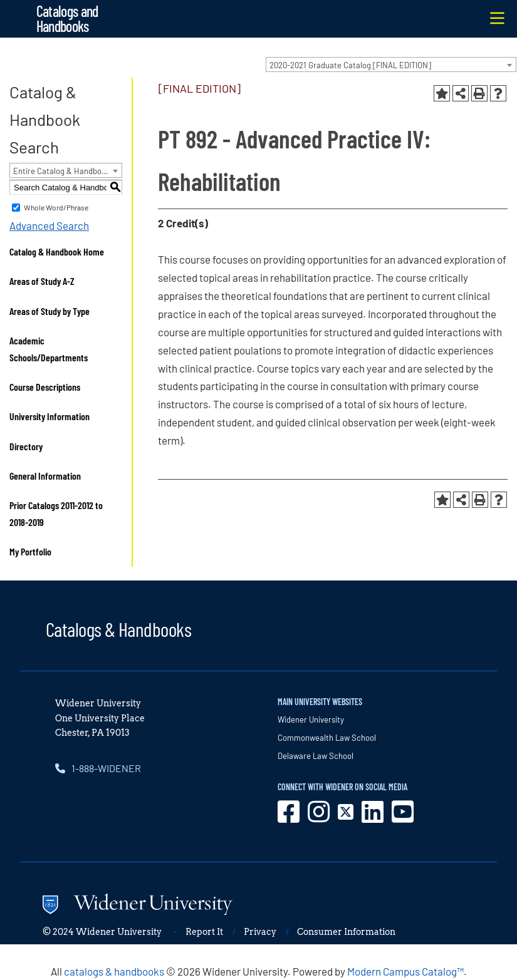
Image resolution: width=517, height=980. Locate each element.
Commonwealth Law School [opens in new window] (327, 738)
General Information (45, 476)
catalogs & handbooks (114, 971)
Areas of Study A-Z (42, 281)
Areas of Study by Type (50, 311)
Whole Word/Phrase (56, 207)
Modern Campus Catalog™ (405, 971)
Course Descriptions (45, 387)
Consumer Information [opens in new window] (346, 932)
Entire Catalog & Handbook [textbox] (62, 171)
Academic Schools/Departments (49, 349)
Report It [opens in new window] (204, 932)
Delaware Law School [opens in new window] (316, 756)
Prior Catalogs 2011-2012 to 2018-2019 (56, 513)
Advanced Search (49, 225)
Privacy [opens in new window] (260, 932)
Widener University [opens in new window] (311, 720)
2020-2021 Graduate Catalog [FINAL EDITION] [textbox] (350, 65)
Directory (26, 446)
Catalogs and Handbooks (67, 18)
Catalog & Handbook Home (57, 251)
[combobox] (391, 64)
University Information (50, 416)
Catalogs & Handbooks (118, 629)
